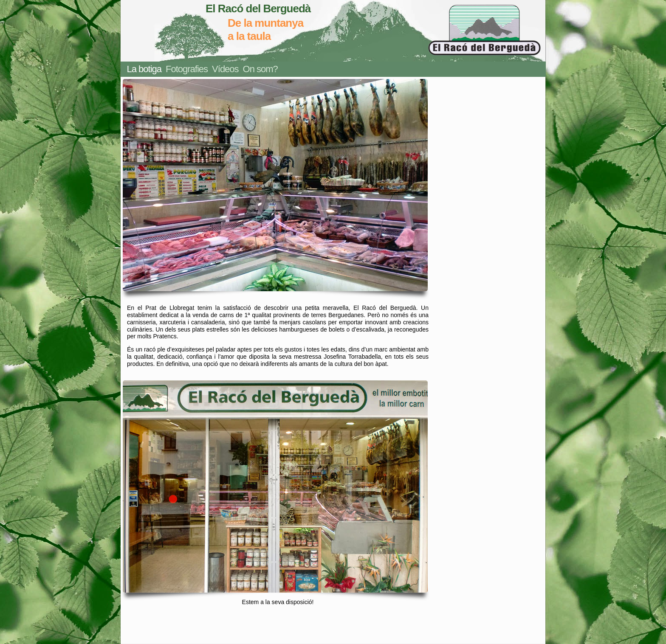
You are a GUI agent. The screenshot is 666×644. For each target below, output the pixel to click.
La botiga (144, 69)
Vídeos (225, 69)
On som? (260, 69)
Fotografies (187, 69)
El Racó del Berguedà (258, 8)
